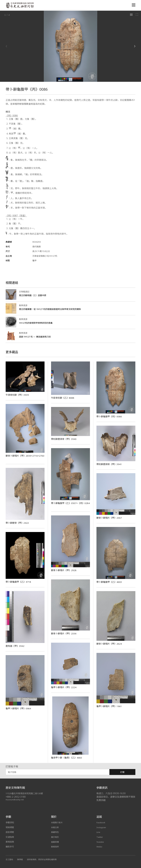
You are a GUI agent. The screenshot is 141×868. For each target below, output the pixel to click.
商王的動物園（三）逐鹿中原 (34, 295)
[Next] (135, 46)
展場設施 (10, 842)
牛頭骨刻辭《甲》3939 (18, 395)
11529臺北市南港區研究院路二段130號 (26, 793)
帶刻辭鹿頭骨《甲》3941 (110, 464)
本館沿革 (55, 827)
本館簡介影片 (57, 822)
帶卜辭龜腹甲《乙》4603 (110, 582)
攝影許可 (10, 847)
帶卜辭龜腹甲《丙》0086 (110, 416)
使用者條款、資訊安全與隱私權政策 (44, 859)
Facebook (101, 822)
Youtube (100, 842)
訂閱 (122, 772)
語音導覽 (10, 832)
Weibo (100, 847)
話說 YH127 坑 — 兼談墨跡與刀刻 (36, 337)
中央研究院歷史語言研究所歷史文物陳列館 (21, 5)
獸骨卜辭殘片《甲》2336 (64, 633)
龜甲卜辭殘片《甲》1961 (110, 706)
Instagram (102, 827)
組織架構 (55, 842)
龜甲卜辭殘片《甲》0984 (19, 708)
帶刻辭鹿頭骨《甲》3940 (64, 439)
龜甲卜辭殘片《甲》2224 (64, 687)
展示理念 (55, 837)
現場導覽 (10, 827)
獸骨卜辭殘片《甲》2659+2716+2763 (16, 457)
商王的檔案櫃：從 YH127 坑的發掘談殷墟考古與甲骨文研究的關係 (52, 309)
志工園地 (10, 859)
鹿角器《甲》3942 (16, 646)
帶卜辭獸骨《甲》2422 (18, 523)
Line (98, 832)
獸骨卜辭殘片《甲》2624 (110, 644)
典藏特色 (55, 832)
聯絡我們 (55, 847)
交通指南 (10, 837)
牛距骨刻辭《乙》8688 (63, 398)
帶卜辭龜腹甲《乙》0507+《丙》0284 (69, 505)
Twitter (100, 837)
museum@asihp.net (15, 799)
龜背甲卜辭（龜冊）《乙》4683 (67, 758)
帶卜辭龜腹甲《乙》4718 (19, 582)
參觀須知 (10, 822)
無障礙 (21, 859)
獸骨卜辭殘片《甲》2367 (110, 518)
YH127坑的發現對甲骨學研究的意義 (37, 323)
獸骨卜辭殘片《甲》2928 (64, 570)
